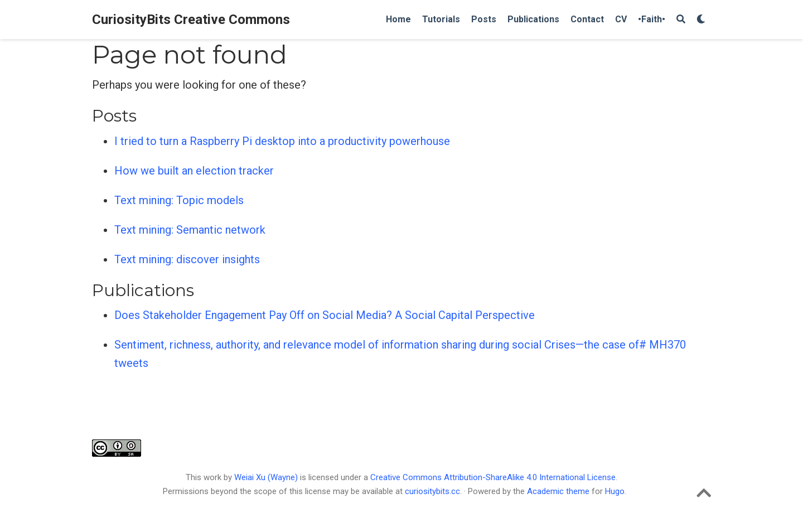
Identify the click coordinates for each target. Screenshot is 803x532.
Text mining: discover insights (187, 259)
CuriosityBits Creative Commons (191, 20)
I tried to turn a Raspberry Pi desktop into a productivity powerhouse (282, 141)
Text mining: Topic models (179, 200)
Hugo (615, 491)
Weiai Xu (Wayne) (267, 477)
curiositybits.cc (432, 491)
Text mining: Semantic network (190, 230)
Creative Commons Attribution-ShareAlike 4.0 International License (493, 477)
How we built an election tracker (194, 171)
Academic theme (558, 491)
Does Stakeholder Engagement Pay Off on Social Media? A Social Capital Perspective (325, 315)
